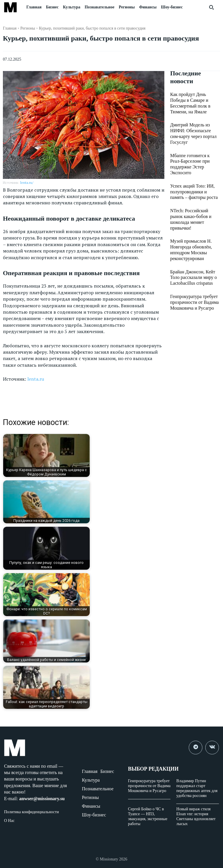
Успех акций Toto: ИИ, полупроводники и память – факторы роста (194, 169)
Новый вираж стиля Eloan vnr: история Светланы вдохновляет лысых (196, 816)
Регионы (28, 28)
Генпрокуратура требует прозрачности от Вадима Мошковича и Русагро (191, 266)
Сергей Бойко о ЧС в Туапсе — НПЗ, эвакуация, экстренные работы (148, 816)
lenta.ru (36, 379)
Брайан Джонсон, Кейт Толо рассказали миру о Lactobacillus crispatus (194, 243)
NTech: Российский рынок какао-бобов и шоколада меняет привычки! (193, 192)
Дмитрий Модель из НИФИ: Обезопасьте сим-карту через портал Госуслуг (195, 123)
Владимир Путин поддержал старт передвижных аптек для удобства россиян (197, 788)
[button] (211, 7)
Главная (10, 28)
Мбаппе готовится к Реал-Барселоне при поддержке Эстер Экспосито (193, 146)
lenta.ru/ (27, 183)
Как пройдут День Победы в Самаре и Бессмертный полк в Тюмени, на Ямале (195, 100)
